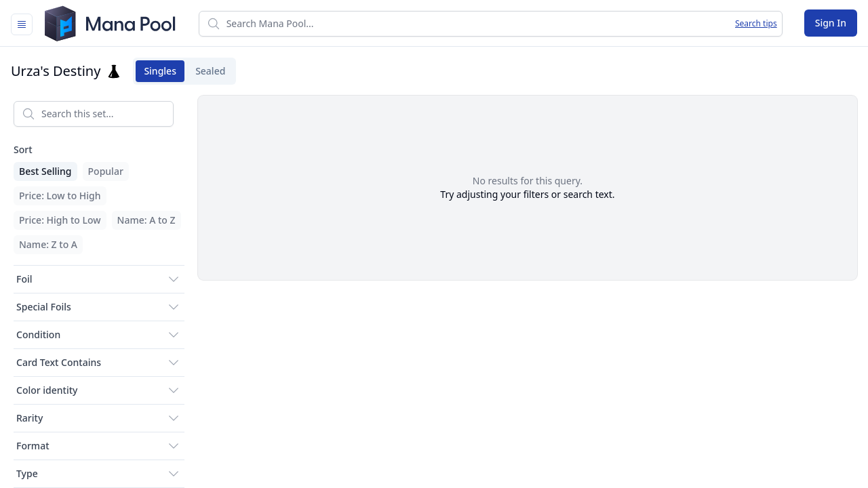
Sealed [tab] (206, 71)
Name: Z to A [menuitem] (48, 244)
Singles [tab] (156, 71)
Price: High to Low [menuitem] (60, 220)
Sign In (831, 23)
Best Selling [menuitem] (45, 171)
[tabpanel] (434, 289)
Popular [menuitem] (106, 171)
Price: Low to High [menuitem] (60, 196)
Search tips (756, 24)
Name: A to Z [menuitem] (146, 220)
